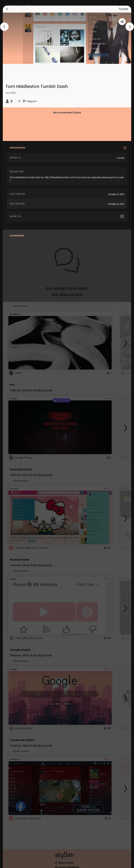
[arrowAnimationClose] (4, 27)
